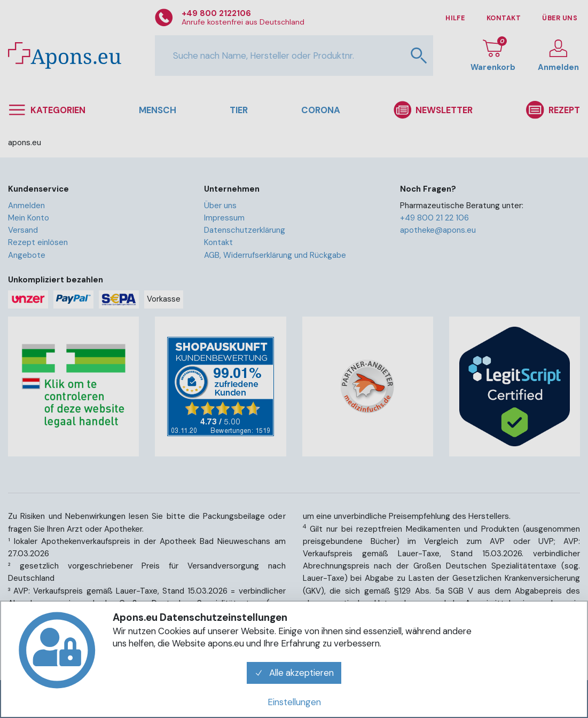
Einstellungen (294, 702)
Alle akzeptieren (294, 673)
